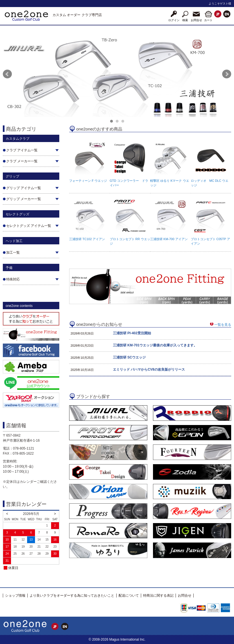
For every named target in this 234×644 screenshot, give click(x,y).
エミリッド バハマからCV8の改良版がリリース (149, 369)
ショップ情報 (15, 596)
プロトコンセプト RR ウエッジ (130, 241)
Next (227, 74)
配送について (129, 596)
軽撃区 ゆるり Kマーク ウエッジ (170, 183)
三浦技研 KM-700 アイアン (169, 239)
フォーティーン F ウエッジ (88, 181)
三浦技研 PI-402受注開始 (132, 333)
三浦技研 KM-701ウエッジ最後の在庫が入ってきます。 (155, 345)
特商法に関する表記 (158, 596)
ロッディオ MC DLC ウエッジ (210, 183)
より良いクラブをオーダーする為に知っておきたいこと (72, 596)
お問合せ (185, 596)
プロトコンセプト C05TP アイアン (210, 241)
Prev (7, 74)
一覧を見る (223, 325)
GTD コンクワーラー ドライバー (129, 183)
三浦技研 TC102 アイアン (87, 239)
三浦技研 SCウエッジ (129, 357)
